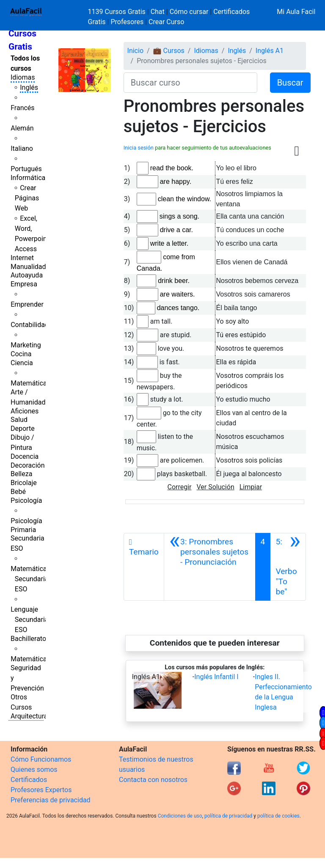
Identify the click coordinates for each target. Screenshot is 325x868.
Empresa (24, 284)
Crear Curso (166, 22)
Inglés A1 (270, 51)
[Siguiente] (288, 567)
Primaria (23, 530)
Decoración (28, 465)
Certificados (29, 780)
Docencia (25, 456)
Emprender (27, 304)
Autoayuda (27, 275)
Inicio (135, 51)
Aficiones (25, 411)
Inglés (29, 87)
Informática (28, 178)
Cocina (21, 354)
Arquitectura (29, 716)
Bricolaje (24, 483)
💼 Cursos (169, 51)
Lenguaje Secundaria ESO (29, 620)
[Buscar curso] (190, 83)
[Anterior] (210, 567)
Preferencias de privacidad (51, 800)
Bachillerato (28, 639)
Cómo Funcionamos (41, 759)
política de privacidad (228, 816)
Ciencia (22, 363)
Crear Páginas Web (27, 198)
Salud (19, 420)
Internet (22, 258)
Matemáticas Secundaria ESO (30, 579)
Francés (22, 108)
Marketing (26, 345)
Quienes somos (34, 770)
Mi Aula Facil (296, 12)
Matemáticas (30, 383)
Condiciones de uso (180, 816)
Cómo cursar (189, 12)
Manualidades (32, 267)
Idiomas (23, 77)
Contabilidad (30, 325)
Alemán (22, 128)
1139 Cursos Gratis (118, 12)
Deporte (23, 428)
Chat (158, 12)
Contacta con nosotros (153, 780)
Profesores (127, 22)
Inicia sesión (139, 148)
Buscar (290, 83)
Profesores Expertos (41, 790)
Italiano (22, 148)
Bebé (18, 492)
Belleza (21, 474)
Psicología (26, 501)
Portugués (26, 169)
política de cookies (278, 816)
